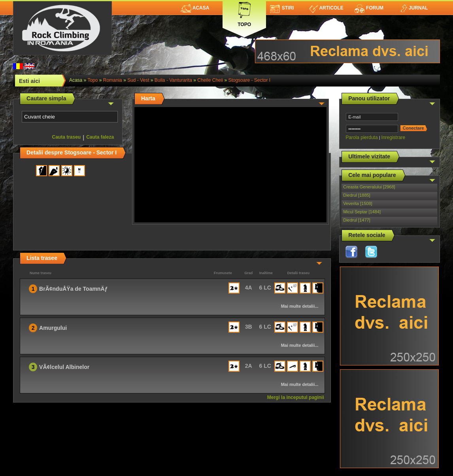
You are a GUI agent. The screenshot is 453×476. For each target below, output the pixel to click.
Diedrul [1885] (357, 195)
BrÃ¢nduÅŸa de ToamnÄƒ (73, 289)
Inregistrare (394, 137)
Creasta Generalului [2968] (369, 187)
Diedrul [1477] (357, 220)
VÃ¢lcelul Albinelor (64, 367)
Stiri (282, 8)
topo (92, 80)
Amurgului (53, 328)
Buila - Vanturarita (173, 80)
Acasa (195, 8)
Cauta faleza (100, 137)
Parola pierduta (361, 137)
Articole (326, 8)
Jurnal (414, 8)
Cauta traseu (66, 137)
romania (113, 80)
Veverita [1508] (358, 203)
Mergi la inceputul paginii (296, 397)
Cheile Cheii (210, 80)
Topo (244, 13)
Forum (369, 8)
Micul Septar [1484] (362, 212)
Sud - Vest (138, 80)
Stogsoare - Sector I (249, 80)
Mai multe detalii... (300, 306)
